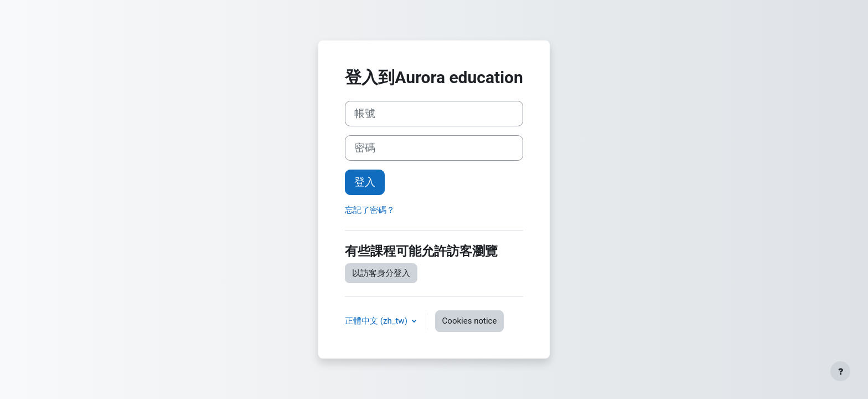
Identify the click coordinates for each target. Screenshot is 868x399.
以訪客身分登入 (381, 273)
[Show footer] (840, 371)
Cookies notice (470, 321)
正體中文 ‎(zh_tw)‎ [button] (377, 321)
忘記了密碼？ (370, 210)
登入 (365, 182)
